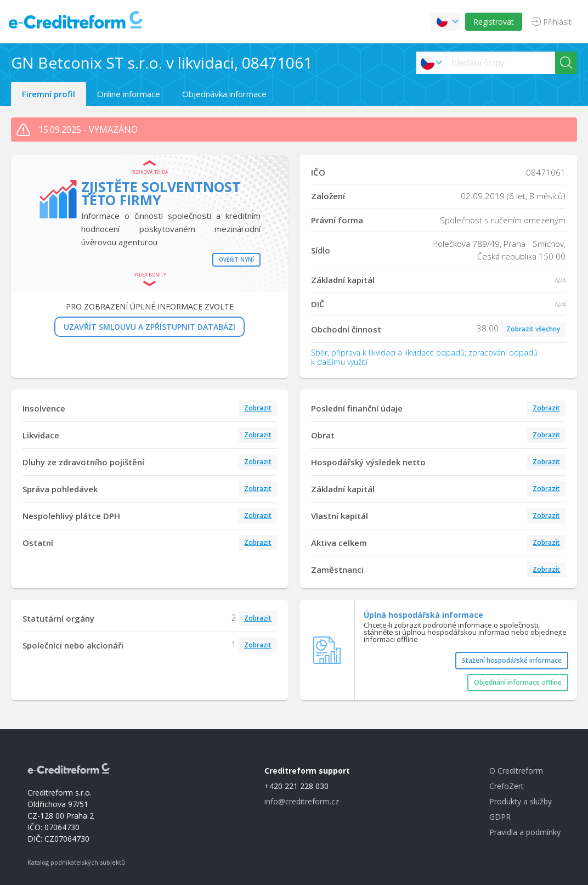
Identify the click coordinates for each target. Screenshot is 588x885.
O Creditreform (516, 771)
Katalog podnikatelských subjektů (76, 862)
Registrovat (494, 22)
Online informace (129, 94)
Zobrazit (258, 408)
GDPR (500, 817)
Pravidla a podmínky (525, 832)
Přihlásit (557, 22)
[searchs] (501, 63)
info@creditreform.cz (302, 801)
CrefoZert (507, 786)
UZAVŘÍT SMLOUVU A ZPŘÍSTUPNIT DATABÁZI (149, 327)
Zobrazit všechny (533, 329)
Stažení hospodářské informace (512, 660)
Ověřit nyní (236, 260)
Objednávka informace (224, 94)
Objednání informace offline (518, 682)
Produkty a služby (521, 801)
